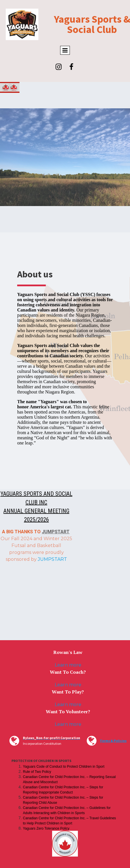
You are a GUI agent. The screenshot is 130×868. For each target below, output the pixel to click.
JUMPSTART (56, 532)
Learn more (68, 665)
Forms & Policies (113, 741)
